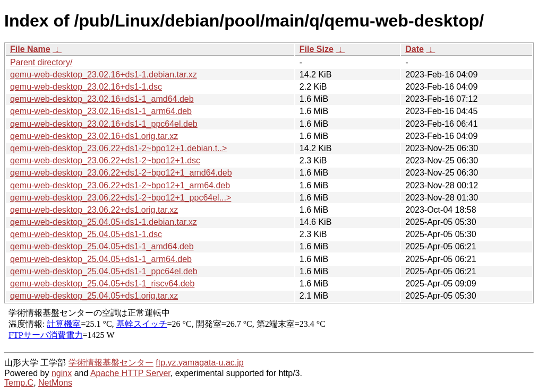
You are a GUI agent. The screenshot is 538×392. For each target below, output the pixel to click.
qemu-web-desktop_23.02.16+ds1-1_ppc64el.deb (104, 124)
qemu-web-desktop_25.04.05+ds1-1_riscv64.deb (102, 284)
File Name (30, 49)
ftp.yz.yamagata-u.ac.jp (199, 363)
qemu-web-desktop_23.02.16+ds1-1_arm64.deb (101, 111)
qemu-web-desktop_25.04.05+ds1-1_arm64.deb (101, 259)
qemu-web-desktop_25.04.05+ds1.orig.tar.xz (94, 296)
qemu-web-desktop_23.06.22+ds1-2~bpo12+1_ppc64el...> (121, 198)
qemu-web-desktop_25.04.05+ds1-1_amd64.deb (102, 246)
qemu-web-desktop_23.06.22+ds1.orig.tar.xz (94, 210)
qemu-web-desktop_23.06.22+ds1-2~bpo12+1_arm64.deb (120, 185)
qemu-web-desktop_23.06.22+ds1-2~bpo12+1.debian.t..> (118, 148)
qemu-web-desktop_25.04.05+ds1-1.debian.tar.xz (104, 222)
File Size (317, 49)
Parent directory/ (41, 62)
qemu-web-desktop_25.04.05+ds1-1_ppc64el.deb (104, 271)
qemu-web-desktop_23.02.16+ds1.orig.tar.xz (94, 136)
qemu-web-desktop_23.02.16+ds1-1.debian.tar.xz (104, 75)
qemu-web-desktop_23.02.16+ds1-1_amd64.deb (102, 99)
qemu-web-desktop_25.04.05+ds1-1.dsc (86, 234)
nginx (62, 373)
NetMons (55, 383)
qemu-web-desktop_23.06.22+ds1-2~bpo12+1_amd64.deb (121, 173)
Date (415, 49)
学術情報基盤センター (111, 363)
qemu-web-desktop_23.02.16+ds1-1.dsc (86, 87)
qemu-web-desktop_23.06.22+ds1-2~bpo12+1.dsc (105, 160)
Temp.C (19, 383)
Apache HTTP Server (130, 373)
